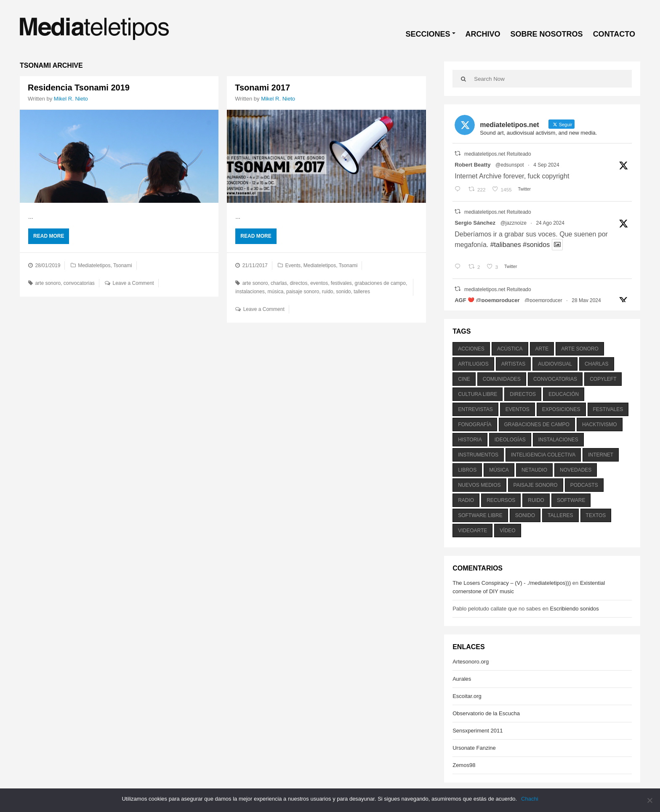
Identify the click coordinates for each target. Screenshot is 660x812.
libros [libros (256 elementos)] (467, 470)
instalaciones (250, 292)
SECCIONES (428, 34)
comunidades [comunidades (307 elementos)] (502, 379)
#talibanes (506, 245)
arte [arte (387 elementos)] (542, 349)
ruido (328, 292)
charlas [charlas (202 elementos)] (597, 364)
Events (293, 265)
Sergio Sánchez (475, 223)
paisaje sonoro (303, 292)
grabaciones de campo (380, 283)
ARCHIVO (483, 34)
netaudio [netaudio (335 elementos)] (534, 470)
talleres (362, 292)
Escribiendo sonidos (574, 609)
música (275, 292)
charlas (279, 283)
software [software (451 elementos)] (571, 500)
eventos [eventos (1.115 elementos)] (518, 409)
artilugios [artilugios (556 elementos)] (473, 364)
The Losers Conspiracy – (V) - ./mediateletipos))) (512, 583)
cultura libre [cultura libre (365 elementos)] (478, 394)
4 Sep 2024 (546, 165)
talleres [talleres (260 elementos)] (560, 515)
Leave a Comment (133, 283)
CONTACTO (614, 34)
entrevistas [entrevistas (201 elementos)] (475, 409)
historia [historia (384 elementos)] (470, 440)
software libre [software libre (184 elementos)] (480, 515)
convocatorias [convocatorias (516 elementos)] (555, 379)
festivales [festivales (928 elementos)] (608, 409)
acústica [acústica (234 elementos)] (510, 349)
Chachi (530, 799)
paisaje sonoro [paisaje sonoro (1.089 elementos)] (536, 485)
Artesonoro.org (471, 662)
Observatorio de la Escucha (486, 713)
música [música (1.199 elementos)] (499, 470)
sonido (343, 292)
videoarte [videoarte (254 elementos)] (472, 531)
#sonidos (536, 245)
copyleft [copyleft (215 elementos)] (603, 379)
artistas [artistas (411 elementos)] (514, 364)
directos (298, 283)
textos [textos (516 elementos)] (596, 515)
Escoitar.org (467, 696)
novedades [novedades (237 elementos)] (576, 470)
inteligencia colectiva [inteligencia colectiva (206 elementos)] (543, 455)
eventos (319, 283)
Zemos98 (464, 765)
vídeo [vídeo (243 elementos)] (507, 531)
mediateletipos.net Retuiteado (498, 154)
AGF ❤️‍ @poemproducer (487, 300)
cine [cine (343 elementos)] (464, 379)
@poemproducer (543, 300)
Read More (49, 236)
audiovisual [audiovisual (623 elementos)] (555, 364)
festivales (341, 283)
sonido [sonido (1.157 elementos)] (525, 515)
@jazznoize (514, 223)
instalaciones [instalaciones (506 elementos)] (558, 440)
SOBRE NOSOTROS (547, 34)
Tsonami (123, 265)
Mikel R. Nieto (71, 99)
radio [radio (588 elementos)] (466, 500)
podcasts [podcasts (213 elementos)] (584, 485)
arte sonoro (48, 283)
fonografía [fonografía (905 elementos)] (475, 425)
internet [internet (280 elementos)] (601, 455)
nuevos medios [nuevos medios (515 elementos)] (479, 485)
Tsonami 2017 (262, 88)
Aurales (462, 679)
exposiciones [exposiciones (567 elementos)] (561, 409)
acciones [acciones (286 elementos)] (471, 349)
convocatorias (79, 283)
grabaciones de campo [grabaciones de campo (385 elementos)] (537, 425)
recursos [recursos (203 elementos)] (501, 500)
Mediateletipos (94, 265)
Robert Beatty (472, 165)
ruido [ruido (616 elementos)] (536, 500)
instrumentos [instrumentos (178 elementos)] (478, 455)
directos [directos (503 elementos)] (523, 394)
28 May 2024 (586, 300)
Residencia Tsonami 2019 (79, 88)
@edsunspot (510, 165)
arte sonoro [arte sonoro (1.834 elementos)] (580, 349)
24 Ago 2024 (550, 223)
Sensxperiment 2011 (478, 731)
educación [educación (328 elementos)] (564, 394)
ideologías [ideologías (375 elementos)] (510, 440)
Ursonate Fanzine (474, 748)
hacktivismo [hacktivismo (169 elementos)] (600, 425)
